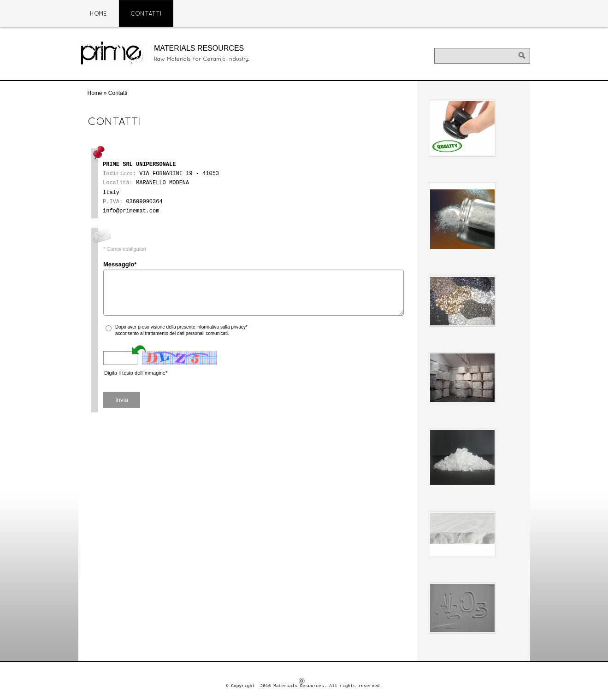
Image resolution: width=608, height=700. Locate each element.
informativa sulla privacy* (222, 327)
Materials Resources (199, 48)
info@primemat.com (131, 211)
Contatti (146, 14)
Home (98, 14)
